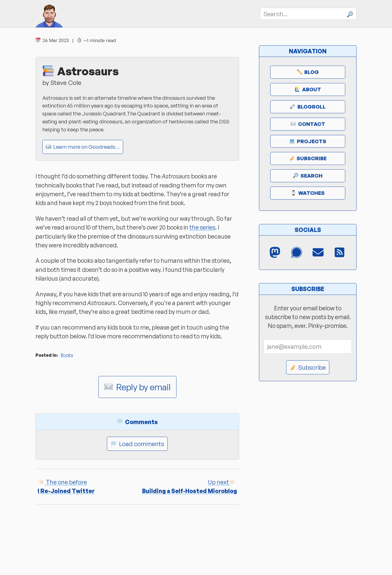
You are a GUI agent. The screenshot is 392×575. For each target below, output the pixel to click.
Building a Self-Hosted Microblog (190, 486)
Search (308, 175)
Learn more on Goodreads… (83, 147)
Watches (308, 193)
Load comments (137, 444)
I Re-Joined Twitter (66, 486)
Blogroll (308, 107)
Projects (308, 141)
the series (202, 227)
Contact (308, 124)
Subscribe (308, 158)
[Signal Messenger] (297, 253)
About (308, 89)
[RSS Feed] (340, 253)
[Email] (319, 253)
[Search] (308, 14)
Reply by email (137, 387)
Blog (308, 72)
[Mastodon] (275, 253)
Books (67, 355)
